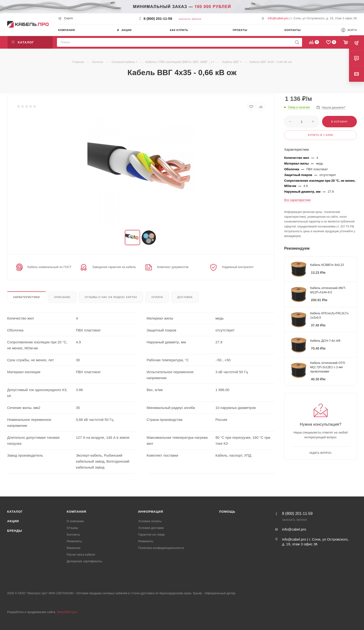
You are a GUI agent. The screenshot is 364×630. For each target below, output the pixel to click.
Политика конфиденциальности (161, 548)
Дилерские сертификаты (84, 561)
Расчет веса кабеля (81, 555)
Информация (151, 512)
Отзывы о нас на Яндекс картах (111, 297)
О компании (75, 521)
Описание (62, 297)
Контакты (73, 534)
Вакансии (73, 548)
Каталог (15, 512)
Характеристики (26, 297)
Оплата (157, 297)
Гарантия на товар (151, 534)
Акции (13, 521)
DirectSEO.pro (67, 612)
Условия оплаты (150, 521)
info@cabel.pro (278, 18)
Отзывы (72, 528)
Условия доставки (151, 528)
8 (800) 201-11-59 (158, 18)
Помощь (227, 512)
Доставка (185, 297)
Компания (76, 512)
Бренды (15, 531)
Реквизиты (74, 541)
